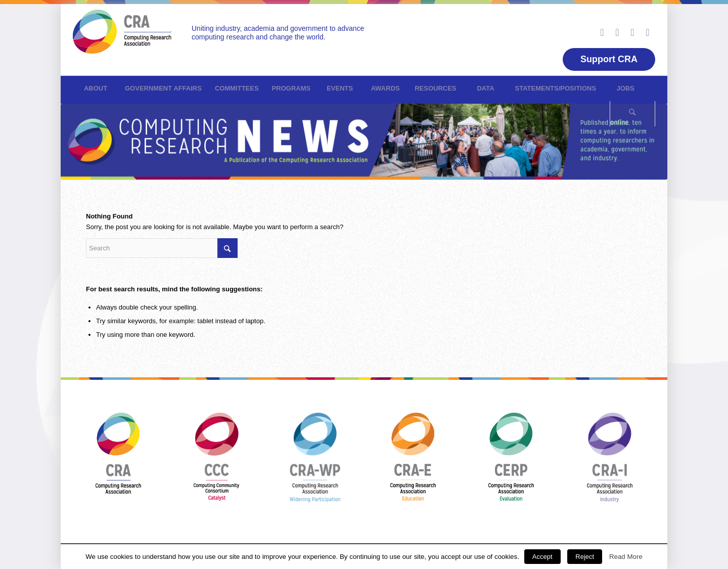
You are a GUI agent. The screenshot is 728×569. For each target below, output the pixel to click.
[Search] (632, 114)
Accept (542, 557)
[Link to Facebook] (617, 32)
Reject (585, 557)
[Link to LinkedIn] (602, 32)
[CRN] (122, 37)
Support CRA (609, 59)
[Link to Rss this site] (648, 32)
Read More (626, 557)
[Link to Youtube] (632, 32)
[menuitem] (96, 89)
